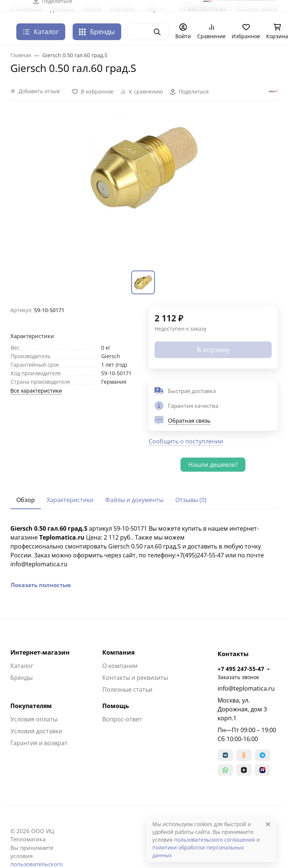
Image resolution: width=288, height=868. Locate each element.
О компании (120, 666)
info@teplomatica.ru (246, 688)
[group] (144, 190)
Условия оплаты (34, 719)
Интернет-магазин (40, 652)
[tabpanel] (144, 557)
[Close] (268, 824)
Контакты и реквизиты (135, 678)
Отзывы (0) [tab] (191, 500)
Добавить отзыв (39, 91)
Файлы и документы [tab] (134, 500)
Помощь (116, 706)
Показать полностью (41, 585)
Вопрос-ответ (122, 719)
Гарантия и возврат (39, 743)
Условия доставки (36, 731)
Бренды (97, 32)
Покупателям (31, 706)
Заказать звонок (238, 677)
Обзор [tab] (26, 500)
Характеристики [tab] (70, 500)
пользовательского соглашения (215, 840)
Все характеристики (36, 391)
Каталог (22, 666)
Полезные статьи (127, 690)
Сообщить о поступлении (186, 441)
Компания (118, 652)
